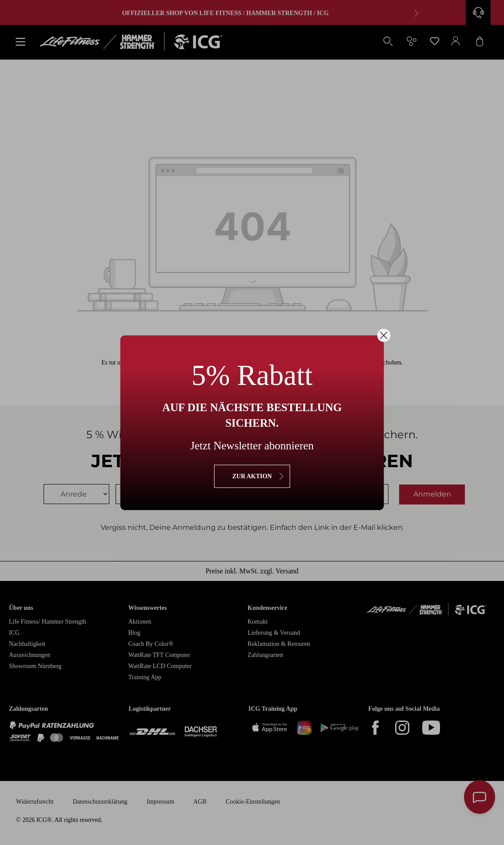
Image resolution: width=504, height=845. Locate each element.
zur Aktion (252, 476)
